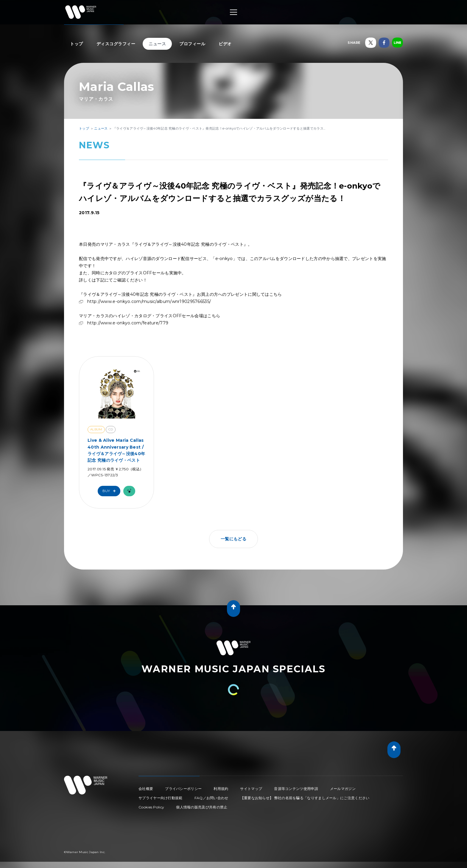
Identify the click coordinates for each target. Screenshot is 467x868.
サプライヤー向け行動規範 (161, 798)
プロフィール (192, 44)
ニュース (157, 44)
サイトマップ (251, 789)
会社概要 (146, 789)
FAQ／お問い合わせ (211, 798)
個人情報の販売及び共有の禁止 (202, 807)
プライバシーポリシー (183, 789)
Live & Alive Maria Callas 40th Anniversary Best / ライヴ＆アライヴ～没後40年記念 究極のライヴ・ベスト (116, 450)
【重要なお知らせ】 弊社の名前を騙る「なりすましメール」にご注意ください (305, 798)
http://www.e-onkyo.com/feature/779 (128, 323)
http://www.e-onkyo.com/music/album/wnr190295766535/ (149, 301)
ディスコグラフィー (116, 44)
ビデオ (225, 44)
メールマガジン (343, 789)
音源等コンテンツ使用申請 (296, 789)
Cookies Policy (151, 807)
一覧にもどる (233, 539)
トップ (77, 44)
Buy (110, 491)
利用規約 (221, 789)
